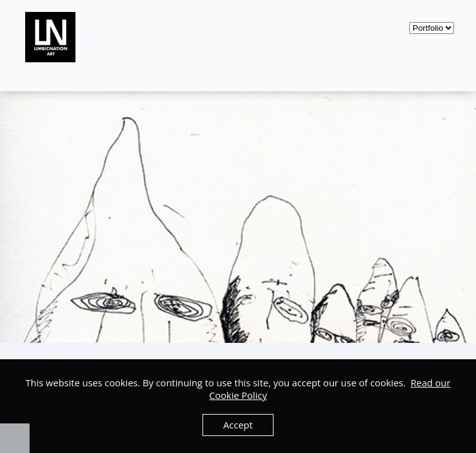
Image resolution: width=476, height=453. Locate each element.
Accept (238, 425)
